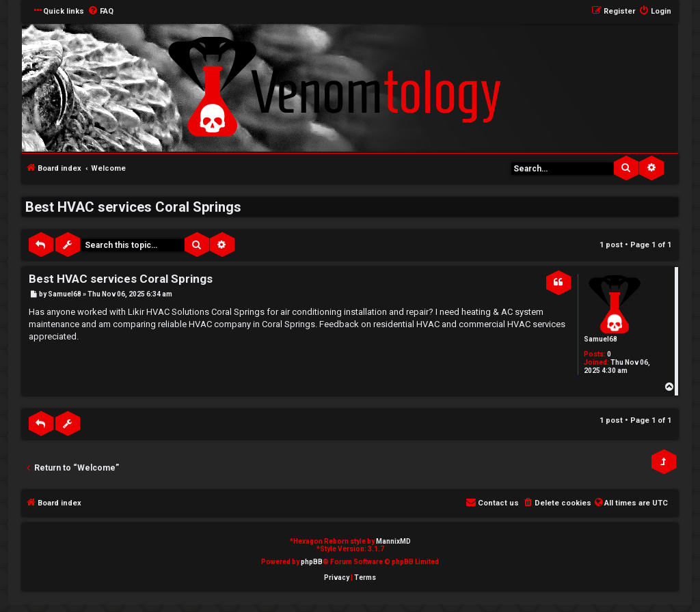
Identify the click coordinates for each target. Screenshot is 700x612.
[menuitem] (100, 12)
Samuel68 (601, 339)
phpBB (312, 562)
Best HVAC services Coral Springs (133, 207)
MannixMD (393, 541)
